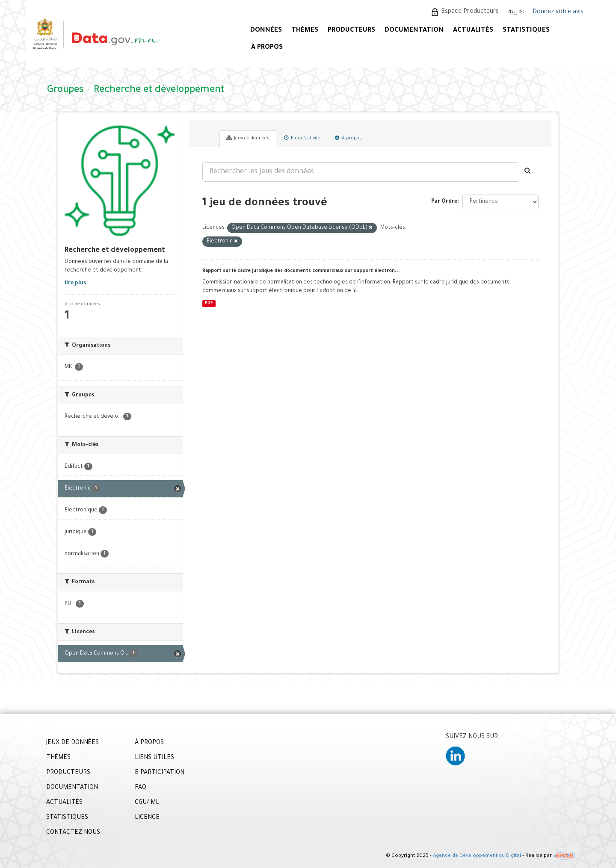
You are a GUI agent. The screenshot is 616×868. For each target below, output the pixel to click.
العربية (517, 12)
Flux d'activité (302, 138)
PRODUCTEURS (351, 31)
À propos (348, 138)
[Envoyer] (528, 172)
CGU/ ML (147, 803)
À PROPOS (267, 48)
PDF (209, 303)
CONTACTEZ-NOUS (73, 833)
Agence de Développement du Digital (477, 857)
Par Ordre (444, 202)
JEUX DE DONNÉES (73, 743)
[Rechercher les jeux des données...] (360, 172)
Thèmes (305, 31)
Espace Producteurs (470, 12)
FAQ (141, 788)
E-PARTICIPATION (160, 773)
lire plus (75, 283)
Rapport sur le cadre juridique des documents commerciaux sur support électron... (301, 271)
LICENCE (147, 818)
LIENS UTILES (154, 758)
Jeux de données (248, 138)
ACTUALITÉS (473, 31)
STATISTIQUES (526, 31)
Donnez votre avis (558, 12)
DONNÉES (266, 31)
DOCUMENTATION (414, 31)
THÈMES (58, 758)
